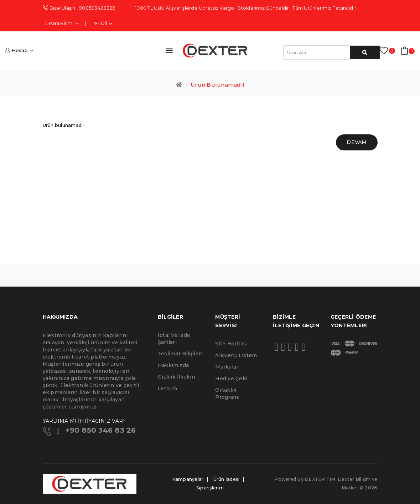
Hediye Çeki (231, 379)
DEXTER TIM (320, 479)
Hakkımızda (173, 365)
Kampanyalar (188, 479)
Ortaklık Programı (227, 394)
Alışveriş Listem (236, 355)
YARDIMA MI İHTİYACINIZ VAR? (84, 421)
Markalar (227, 367)
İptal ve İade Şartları (174, 339)
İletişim (167, 389)
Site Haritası (231, 344)
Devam (357, 142)
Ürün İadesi (227, 479)
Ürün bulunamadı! (217, 85)
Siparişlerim (210, 488)
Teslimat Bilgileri (180, 354)
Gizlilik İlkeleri (177, 377)
